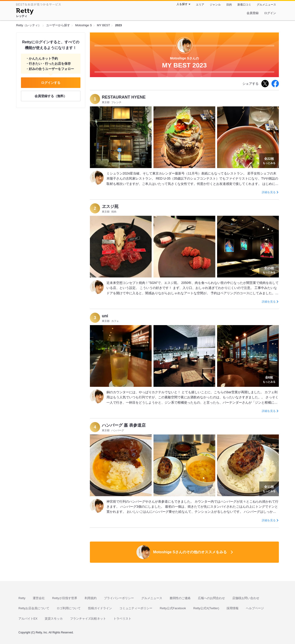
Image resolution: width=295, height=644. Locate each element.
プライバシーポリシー (119, 598)
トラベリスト (122, 619)
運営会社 (39, 598)
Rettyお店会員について (34, 608)
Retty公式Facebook (173, 608)
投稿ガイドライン (100, 608)
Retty (22, 598)
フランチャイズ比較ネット (88, 619)
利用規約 (91, 598)
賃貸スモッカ (54, 619)
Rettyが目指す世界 (65, 598)
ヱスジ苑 (110, 207)
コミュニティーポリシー (136, 608)
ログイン (270, 13)
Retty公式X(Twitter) (206, 608)
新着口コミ (244, 5)
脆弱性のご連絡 (180, 598)
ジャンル (215, 5)
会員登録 (253, 13)
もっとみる (269, 160)
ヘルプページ (255, 608)
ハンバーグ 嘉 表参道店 (124, 425)
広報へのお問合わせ (211, 598)
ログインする (51, 83)
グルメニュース (266, 5)
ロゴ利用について (69, 608)
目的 (229, 5)
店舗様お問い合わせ (246, 598)
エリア (200, 5)
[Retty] (25, 12)
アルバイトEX (28, 619)
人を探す (182, 4)
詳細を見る (269, 192)
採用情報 (233, 608)
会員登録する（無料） (51, 96)
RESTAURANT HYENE (124, 97)
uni (105, 316)
